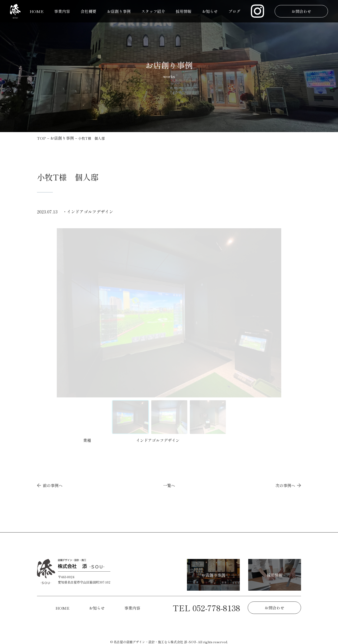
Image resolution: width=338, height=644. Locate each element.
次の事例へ (288, 485)
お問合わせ (301, 11)
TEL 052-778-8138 (206, 608)
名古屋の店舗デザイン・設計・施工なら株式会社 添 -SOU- (155, 642)
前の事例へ (50, 485)
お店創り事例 (119, 11)
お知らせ (210, 11)
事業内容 (62, 11)
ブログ (234, 11)
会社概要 (88, 11)
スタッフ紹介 (153, 11)
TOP (41, 138)
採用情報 (184, 11)
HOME (37, 11)
